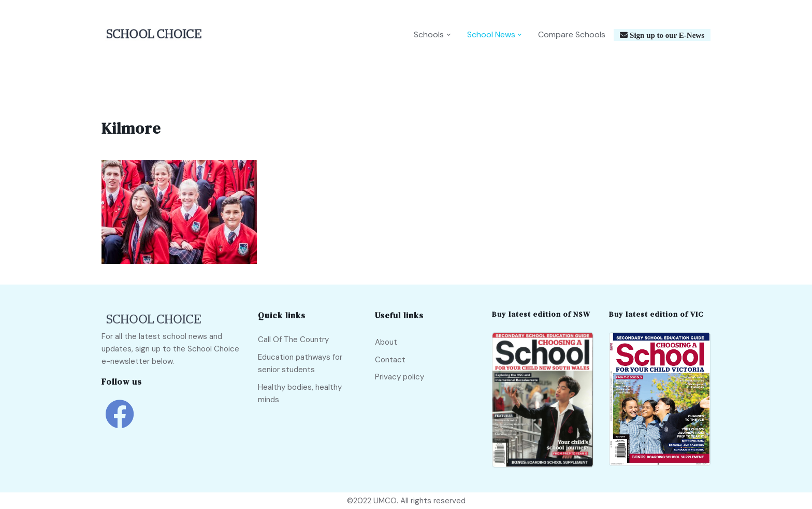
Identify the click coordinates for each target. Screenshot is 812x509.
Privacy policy (400, 377)
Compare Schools (572, 34)
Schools (429, 34)
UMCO (385, 501)
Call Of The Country (293, 340)
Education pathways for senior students (300, 363)
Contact (390, 360)
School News (491, 34)
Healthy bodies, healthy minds (300, 393)
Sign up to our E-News (666, 35)
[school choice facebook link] (120, 422)
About (386, 342)
